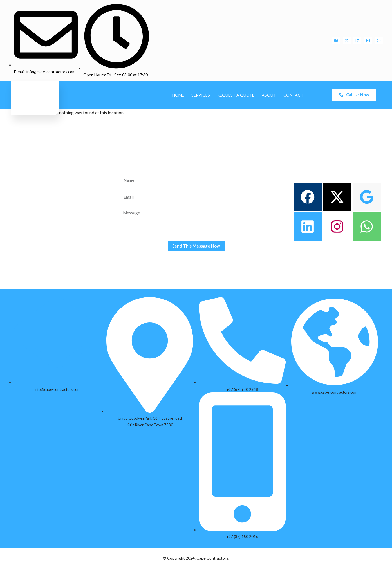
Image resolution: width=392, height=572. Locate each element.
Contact (293, 95)
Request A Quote (236, 95)
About (269, 95)
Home (178, 95)
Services (201, 95)
